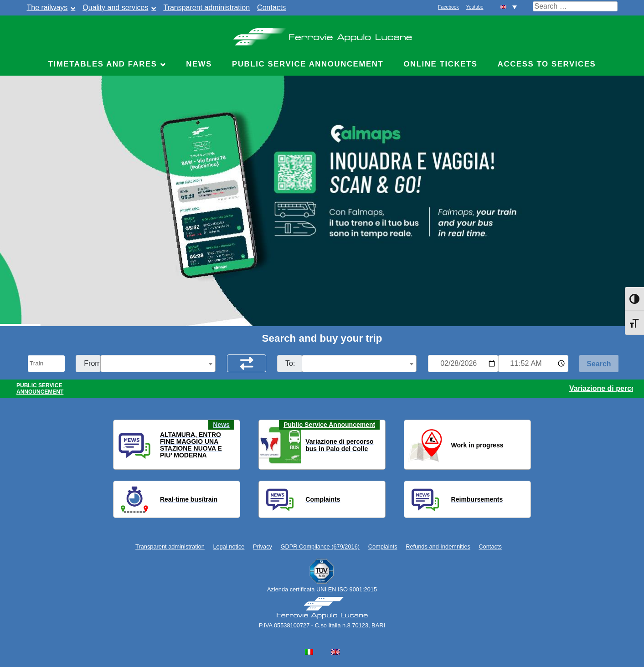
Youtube (475, 7)
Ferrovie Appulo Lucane (322, 34)
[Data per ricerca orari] (463, 364)
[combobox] (158, 364)
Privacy (263, 546)
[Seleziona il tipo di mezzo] (46, 364)
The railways (47, 8)
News (199, 64)
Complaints (383, 546)
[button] (126, 445)
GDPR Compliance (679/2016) (320, 546)
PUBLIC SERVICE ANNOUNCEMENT (40, 389)
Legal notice (229, 546)
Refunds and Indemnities (438, 546)
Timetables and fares (103, 64)
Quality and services (115, 8)
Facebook (448, 7)
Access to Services (547, 64)
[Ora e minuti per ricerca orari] (533, 364)
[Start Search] (599, 364)
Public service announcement (308, 64)
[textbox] (158, 364)
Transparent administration (206, 8)
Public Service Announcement (329, 425)
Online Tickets (440, 64)
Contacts (271, 8)
